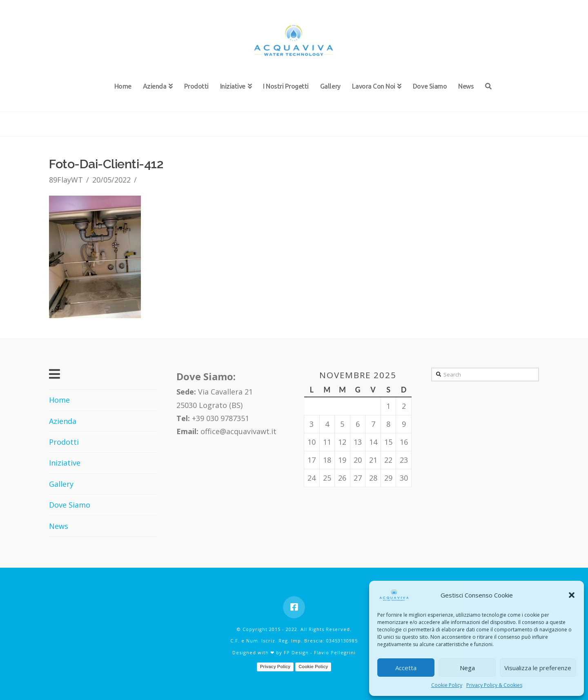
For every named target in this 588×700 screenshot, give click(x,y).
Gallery (61, 484)
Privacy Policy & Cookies (494, 685)
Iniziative (65, 463)
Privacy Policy (275, 667)
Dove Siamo (70, 505)
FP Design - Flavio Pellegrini (320, 652)
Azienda (63, 421)
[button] (572, 595)
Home (59, 400)
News (59, 526)
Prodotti (64, 442)
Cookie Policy (447, 685)
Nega (467, 668)
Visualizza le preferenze (538, 668)
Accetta (406, 668)
